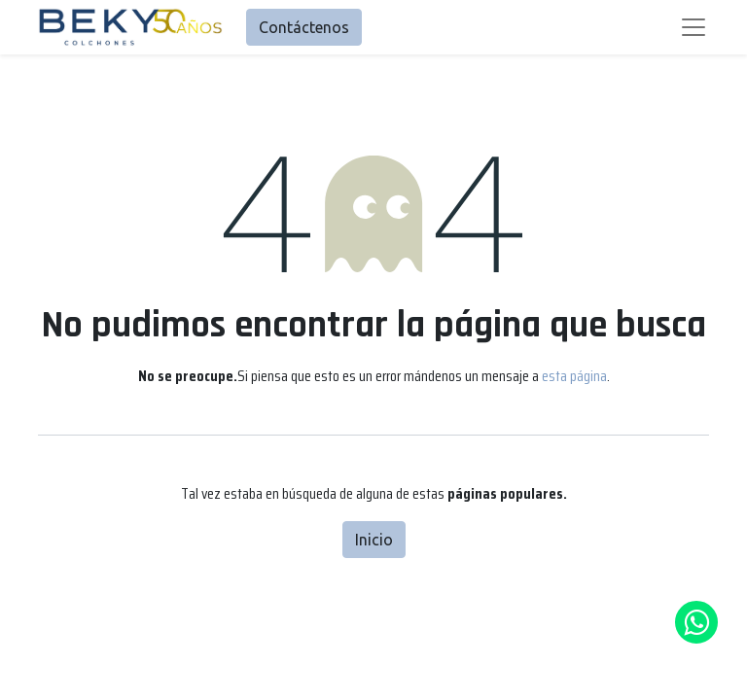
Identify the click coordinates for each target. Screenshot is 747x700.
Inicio (374, 540)
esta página (574, 376)
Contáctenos (304, 27)
